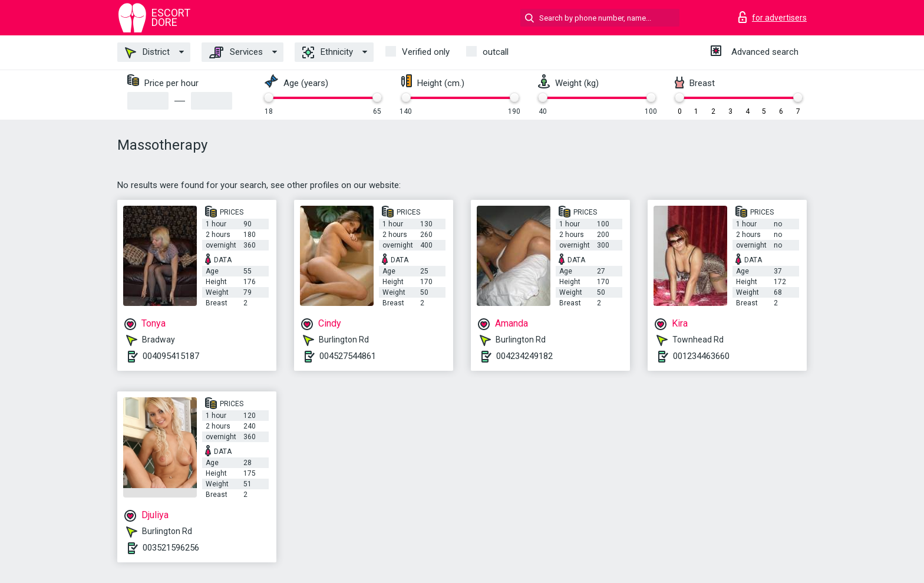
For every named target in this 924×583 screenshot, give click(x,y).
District (147, 52)
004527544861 (348, 356)
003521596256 (171, 548)
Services (236, 52)
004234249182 (524, 356)
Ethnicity (328, 52)
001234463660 (701, 356)
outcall (496, 52)
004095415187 (171, 356)
